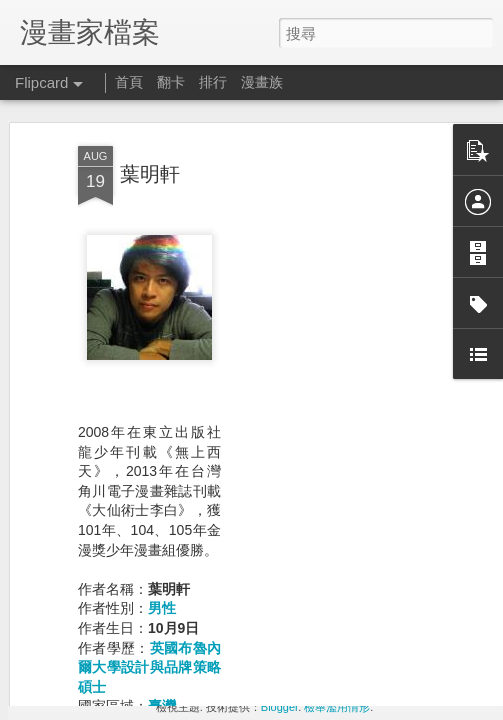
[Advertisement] (331, 354)
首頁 (129, 82)
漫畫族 (262, 82)
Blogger (279, 707)
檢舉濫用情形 (337, 707)
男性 (162, 502)
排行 (213, 82)
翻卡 (171, 82)
